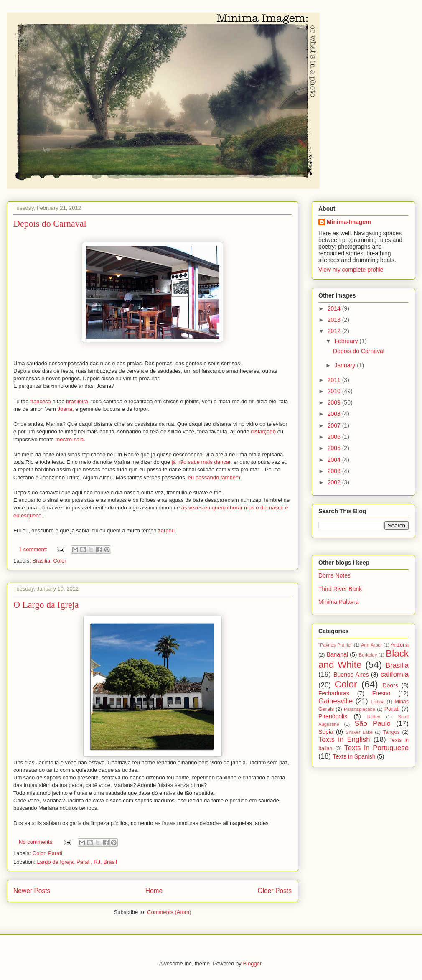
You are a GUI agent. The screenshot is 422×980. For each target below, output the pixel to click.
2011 (335, 380)
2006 (335, 437)
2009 (335, 402)
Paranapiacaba (360, 709)
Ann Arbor (371, 645)
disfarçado (263, 431)
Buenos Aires (351, 675)
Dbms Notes (334, 575)
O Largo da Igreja (46, 605)
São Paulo (373, 724)
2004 (335, 460)
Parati (55, 853)
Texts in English (344, 739)
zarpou (166, 531)
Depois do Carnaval (50, 223)
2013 (335, 320)
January (346, 365)
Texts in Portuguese (376, 748)
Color (60, 561)
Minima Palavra (338, 602)
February (347, 341)
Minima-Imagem (349, 222)
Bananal (337, 654)
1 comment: (34, 549)
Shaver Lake (359, 732)
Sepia (326, 732)
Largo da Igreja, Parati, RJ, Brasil (77, 862)
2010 (335, 391)
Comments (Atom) (169, 912)
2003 (335, 471)
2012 (335, 331)
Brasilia (42, 561)
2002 (335, 482)
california (395, 674)
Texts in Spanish (354, 756)
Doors (390, 685)
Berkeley (368, 655)
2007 (335, 425)
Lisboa (378, 702)
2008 (335, 414)
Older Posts (275, 891)
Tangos (391, 732)
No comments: (37, 842)
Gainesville (336, 701)
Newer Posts (32, 891)
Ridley (374, 717)
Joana (65, 409)
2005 (335, 448)
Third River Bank (340, 589)
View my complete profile (351, 270)
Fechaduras (334, 693)
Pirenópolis (333, 716)
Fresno (381, 693)
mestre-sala (69, 439)
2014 (335, 308)
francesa (41, 401)
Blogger (252, 963)
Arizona (400, 645)
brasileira (77, 401)
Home (154, 891)
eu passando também (214, 477)
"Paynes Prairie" (335, 645)
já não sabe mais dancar (201, 462)
